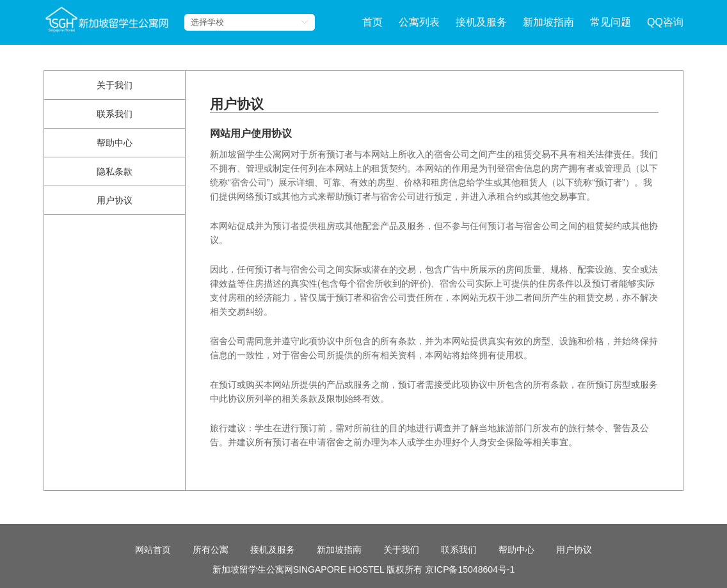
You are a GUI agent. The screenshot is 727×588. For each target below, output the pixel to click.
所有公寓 (211, 575)
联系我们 (115, 114)
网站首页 (153, 575)
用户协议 (115, 200)
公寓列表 (419, 22)
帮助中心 (115, 143)
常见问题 (611, 22)
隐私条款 (115, 171)
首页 (372, 22)
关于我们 (115, 85)
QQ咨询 (665, 22)
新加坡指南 (548, 22)
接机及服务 (481, 22)
